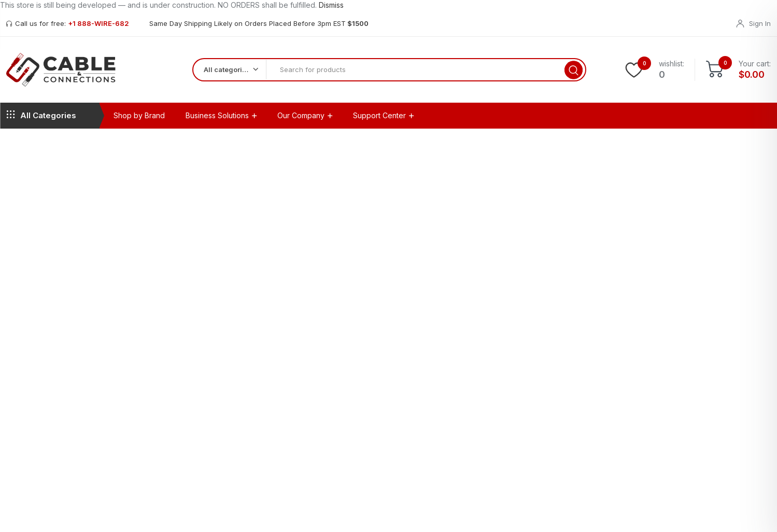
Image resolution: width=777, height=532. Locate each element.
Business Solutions (217, 121)
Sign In (760, 23)
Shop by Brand (139, 121)
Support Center (379, 121)
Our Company (301, 121)
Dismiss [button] (331, 5)
